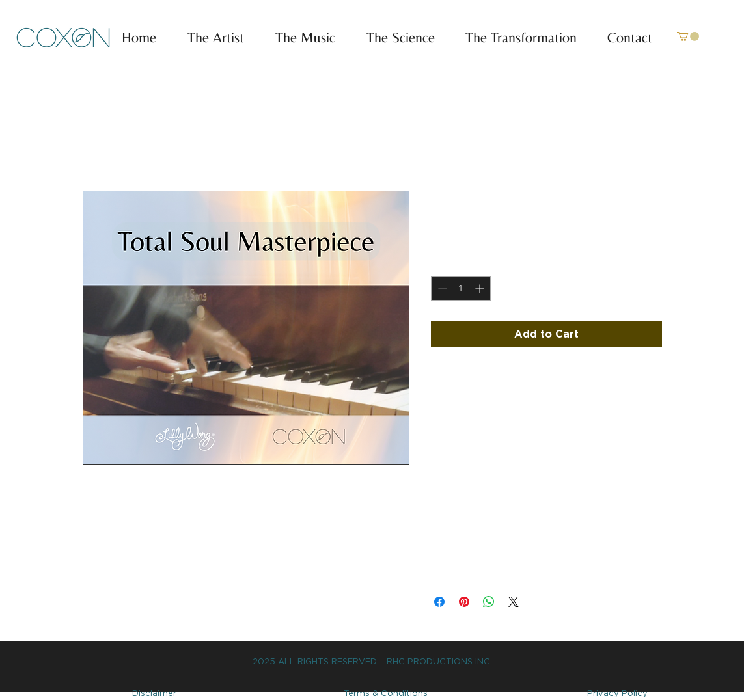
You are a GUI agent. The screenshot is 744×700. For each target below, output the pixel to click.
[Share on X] (514, 602)
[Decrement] (441, 289)
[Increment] (481, 289)
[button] (299, 38)
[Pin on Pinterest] (464, 602)
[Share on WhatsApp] (489, 602)
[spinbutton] (461, 289)
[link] (688, 36)
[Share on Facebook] (439, 602)
